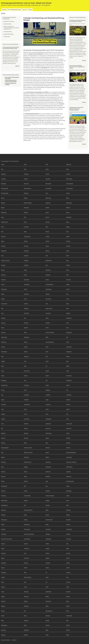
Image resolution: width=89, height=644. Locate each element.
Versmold (68, 582)
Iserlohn (68, 356)
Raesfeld (26, 500)
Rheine (25, 515)
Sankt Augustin (27, 529)
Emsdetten (26, 260)
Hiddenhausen (4, 337)
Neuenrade (3, 462)
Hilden (47, 337)
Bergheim (3, 203)
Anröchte (48, 174)
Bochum (68, 212)
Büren (67, 232)
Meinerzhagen (49, 433)
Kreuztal (3, 390)
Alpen (25, 169)
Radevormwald (4, 500)
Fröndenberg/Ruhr (49, 284)
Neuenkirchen (69, 457)
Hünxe (47, 352)
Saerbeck (68, 525)
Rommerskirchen (49, 520)
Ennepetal (3, 265)
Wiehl (67, 621)
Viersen (25, 587)
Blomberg (26, 212)
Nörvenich (3, 476)
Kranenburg (26, 385)
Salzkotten (3, 529)
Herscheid (3, 332)
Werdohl (3, 611)
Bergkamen (48, 203)
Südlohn (26, 568)
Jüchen (47, 361)
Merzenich (3, 438)
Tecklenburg (4, 573)
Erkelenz (3, 270)
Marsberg (26, 428)
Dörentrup (3, 246)
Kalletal (68, 366)
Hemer (68, 323)
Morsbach (68, 448)
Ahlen (47, 164)
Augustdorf (48, 179)
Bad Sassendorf (69, 188)
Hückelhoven (69, 347)
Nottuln (25, 476)
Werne (68, 611)
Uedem (47, 577)
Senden (3, 549)
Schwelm (3, 544)
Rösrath (3, 525)
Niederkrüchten (69, 467)
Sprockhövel (26, 558)
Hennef (3, 328)
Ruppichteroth (27, 525)
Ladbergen (48, 390)
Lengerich (68, 400)
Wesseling (48, 616)
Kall (46, 366)
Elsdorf (68, 256)
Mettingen (68, 438)
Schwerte (26, 544)
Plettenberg (4, 496)
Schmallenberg (27, 539)
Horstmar (3, 347)
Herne (67, 328)
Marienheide (48, 424)
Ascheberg (3, 179)
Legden (3, 400)
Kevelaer (26, 376)
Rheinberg (3, 515)
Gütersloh (26, 304)
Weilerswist (26, 606)
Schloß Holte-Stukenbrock (7, 539)
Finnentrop (68, 280)
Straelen (3, 568)
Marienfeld (26, 424)
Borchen (47, 217)
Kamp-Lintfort (27, 371)
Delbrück (26, 241)
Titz (46, 573)
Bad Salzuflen (49, 188)
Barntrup (68, 193)
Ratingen (48, 500)
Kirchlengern (4, 380)
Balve (47, 193)
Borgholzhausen (4, 222)
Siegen (68, 549)
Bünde (25, 232)
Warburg (68, 597)
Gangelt (68, 284)
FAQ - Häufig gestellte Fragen (14, 10)
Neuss (2, 467)
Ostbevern (3, 491)
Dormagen (26, 246)
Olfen (25, 486)
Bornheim (48, 222)
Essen (67, 275)
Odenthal (26, 481)
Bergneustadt (69, 203)
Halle (2, 308)
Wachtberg (26, 592)
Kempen (47, 371)
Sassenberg (48, 529)
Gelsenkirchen (49, 289)
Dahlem (68, 236)
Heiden (47, 318)
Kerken (68, 371)
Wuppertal (3, 635)
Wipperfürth (26, 630)
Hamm (2, 313)
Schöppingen (48, 539)
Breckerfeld (26, 227)
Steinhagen (3, 563)
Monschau (48, 448)
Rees (25, 505)
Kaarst (2, 366)
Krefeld (47, 385)
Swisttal (68, 568)
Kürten (25, 390)
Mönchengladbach (5, 448)
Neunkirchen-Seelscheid (71, 462)
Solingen (47, 553)
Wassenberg (48, 601)
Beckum (3, 198)
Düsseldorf (26, 256)
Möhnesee (68, 443)
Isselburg (3, 361)
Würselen (26, 635)
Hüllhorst (26, 352)
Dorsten (47, 246)
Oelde (47, 481)
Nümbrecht (48, 476)
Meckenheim (69, 428)
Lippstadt (3, 414)
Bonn (25, 217)
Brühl (2, 232)
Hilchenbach (26, 337)
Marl (2, 428)
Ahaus (25, 164)
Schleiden (68, 534)
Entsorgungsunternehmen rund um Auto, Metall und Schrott (26, 3)
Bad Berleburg (69, 179)
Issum (25, 361)
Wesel (25, 616)
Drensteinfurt (4, 251)
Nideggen (26, 467)
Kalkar (25, 366)
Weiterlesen (17, 66)
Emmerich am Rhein (5, 260)
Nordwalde (68, 472)
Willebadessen (4, 625)
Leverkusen (48, 404)
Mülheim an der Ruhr (28, 452)
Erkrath (25, 270)
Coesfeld (47, 236)
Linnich (47, 409)
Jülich (67, 361)
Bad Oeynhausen (27, 188)
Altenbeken (3, 174)
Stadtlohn (48, 558)
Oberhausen (69, 476)
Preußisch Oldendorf (50, 496)
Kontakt (30, 10)
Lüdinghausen (49, 419)
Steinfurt (68, 558)
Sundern (47, 568)
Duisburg (48, 251)
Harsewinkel (48, 313)
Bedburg (26, 198)
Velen (25, 582)
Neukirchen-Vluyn (28, 462)
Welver (47, 606)
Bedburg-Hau (48, 198)
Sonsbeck (68, 553)
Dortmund (68, 246)
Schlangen (48, 534)
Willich (25, 625)
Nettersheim (26, 457)
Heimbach (3, 323)
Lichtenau (68, 404)
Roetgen (26, 520)
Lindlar (25, 409)
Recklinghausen (4, 505)
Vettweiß (3, 587)
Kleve (25, 380)
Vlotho (47, 587)
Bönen (2, 217)
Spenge (3, 558)
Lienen (3, 409)
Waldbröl (3, 597)
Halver (68, 308)
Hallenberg (26, 308)
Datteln (3, 241)
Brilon (47, 227)
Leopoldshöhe (27, 404)
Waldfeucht (26, 597)
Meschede (26, 438)
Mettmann (3, 443)
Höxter (47, 347)
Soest (25, 553)
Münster (47, 452)
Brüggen (68, 227)
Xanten (47, 635)
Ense (47, 265)
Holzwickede (4, 342)
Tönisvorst (68, 573)
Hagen (68, 304)
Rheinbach (68, 510)
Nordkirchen (48, 472)
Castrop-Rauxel (27, 236)
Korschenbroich (4, 385)
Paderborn (48, 491)
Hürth (2, 356)
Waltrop (47, 597)
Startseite (4, 10)
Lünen (2, 424)
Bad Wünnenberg (5, 193)
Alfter (2, 169)
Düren (2, 256)
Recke (68, 500)
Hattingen (68, 313)
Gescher (68, 289)
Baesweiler (26, 193)
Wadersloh (68, 592)
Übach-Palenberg (27, 577)
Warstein (26, 601)
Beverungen (26, 208)
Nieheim (26, 472)
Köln (47, 380)
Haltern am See (49, 308)
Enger (67, 260)
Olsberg (68, 486)
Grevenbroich (48, 299)
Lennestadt (3, 404)
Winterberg (3, 630)
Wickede (47, 621)
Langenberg (26, 395)
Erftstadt (68, 265)
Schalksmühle (69, 529)
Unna (67, 577)
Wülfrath (68, 630)
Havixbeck (3, 318)
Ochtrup (3, 481)
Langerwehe (69, 395)
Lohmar (25, 414)
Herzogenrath (69, 332)
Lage (2, 395)
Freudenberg (27, 284)
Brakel (2, 227)
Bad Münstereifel (5, 188)
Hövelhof (26, 347)
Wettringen (26, 621)
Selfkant (47, 544)
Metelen (47, 438)
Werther (3, 616)
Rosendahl (68, 520)
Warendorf (3, 601)
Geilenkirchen (4, 289)
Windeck (68, 625)
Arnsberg (68, 174)
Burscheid (3, 236)
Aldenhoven (69, 164)
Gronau (68, 299)
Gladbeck (48, 294)
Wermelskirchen (49, 611)
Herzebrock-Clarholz (50, 332)
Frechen (3, 284)
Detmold (47, 241)
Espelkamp (48, 275)
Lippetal (68, 409)
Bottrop (68, 222)
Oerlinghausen (4, 486)
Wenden (68, 606)
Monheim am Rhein (28, 448)
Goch (67, 294)
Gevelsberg (26, 294)
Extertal (47, 280)
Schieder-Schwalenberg (29, 534)
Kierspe (47, 376)
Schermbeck (4, 534)
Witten (47, 630)
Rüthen (47, 525)
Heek (25, 318)
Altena (68, 169)
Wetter (2, 621)
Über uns (25, 10)
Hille (67, 337)
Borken (25, 222)
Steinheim (26, 563)
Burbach (47, 232)
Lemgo (47, 400)
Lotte (67, 414)
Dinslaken (68, 241)
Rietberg (68, 515)
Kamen (3, 371)
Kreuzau (68, 385)
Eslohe (25, 275)
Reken (68, 505)
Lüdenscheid (27, 419)
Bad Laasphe (48, 184)
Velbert (3, 582)
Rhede (47, 510)
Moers (47, 443)
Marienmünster (69, 424)
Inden (47, 356)
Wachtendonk (48, 592)
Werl (25, 611)
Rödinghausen (4, 520)
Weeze (68, 601)
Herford (47, 328)
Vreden (3, 592)
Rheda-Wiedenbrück (28, 510)
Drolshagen (26, 251)
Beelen (68, 198)
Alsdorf (47, 169)
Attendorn (26, 179)
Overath (26, 491)
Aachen (3, 164)
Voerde (68, 587)
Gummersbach (4, 304)
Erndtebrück (48, 270)
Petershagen (69, 491)
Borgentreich (69, 217)
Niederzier (3, 472)
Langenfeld (48, 395)
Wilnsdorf (48, 625)
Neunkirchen (48, 462)
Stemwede (48, 563)
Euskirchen (3, 280)
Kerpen (3, 376)
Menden (68, 433)
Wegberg (3, 606)
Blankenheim (4, 212)
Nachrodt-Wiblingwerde (71, 452)
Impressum (14, 640)
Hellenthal (48, 323)
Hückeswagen (4, 352)
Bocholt (47, 212)
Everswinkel (26, 280)
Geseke (3, 294)
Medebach (3, 433)
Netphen (3, 457)
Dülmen (68, 251)
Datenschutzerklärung (6, 640)
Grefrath (3, 299)
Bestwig (3, 208)
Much (2, 452)
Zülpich (68, 635)
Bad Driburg (4, 184)
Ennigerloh (26, 265)
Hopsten (26, 342)
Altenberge (26, 174)
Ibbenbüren (26, 356)
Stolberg (68, 563)
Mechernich (48, 428)
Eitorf (47, 256)
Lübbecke (3, 419)
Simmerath (3, 553)
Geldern (26, 289)
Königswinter (69, 380)
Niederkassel (48, 467)
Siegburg (48, 549)
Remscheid (3, 510)
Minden (25, 443)
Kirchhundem (69, 376)
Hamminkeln (26, 313)
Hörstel (68, 342)
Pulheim (68, 496)
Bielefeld (47, 208)
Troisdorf (3, 577)
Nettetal (47, 457)
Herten (25, 332)
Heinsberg (26, 323)
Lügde (67, 419)
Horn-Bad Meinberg (50, 342)
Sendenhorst (27, 549)
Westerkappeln (69, 616)
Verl (46, 582)
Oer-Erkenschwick (70, 481)
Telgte (25, 573)
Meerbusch (26, 433)
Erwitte (68, 270)
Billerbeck (68, 208)
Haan (47, 304)
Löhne (47, 414)
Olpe (47, 486)
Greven (25, 299)
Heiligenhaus (69, 318)
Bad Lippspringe (70, 184)
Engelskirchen (49, 260)
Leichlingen (26, 400)
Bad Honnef (26, 184)
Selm (67, 544)
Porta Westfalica (27, 496)
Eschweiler (3, 275)
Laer (67, 390)
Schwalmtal (69, 539)
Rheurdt (47, 515)
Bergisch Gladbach (28, 203)
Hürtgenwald (69, 352)
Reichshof (48, 505)
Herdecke (26, 328)
